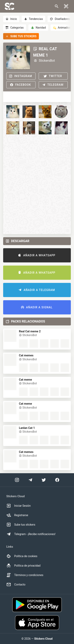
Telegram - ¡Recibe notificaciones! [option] (31, 534)
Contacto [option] (16, 585)
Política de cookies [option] (22, 556)
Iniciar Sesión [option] (19, 506)
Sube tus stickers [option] (21, 525)
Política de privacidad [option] (23, 566)
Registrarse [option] (17, 515)
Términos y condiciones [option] (25, 575)
